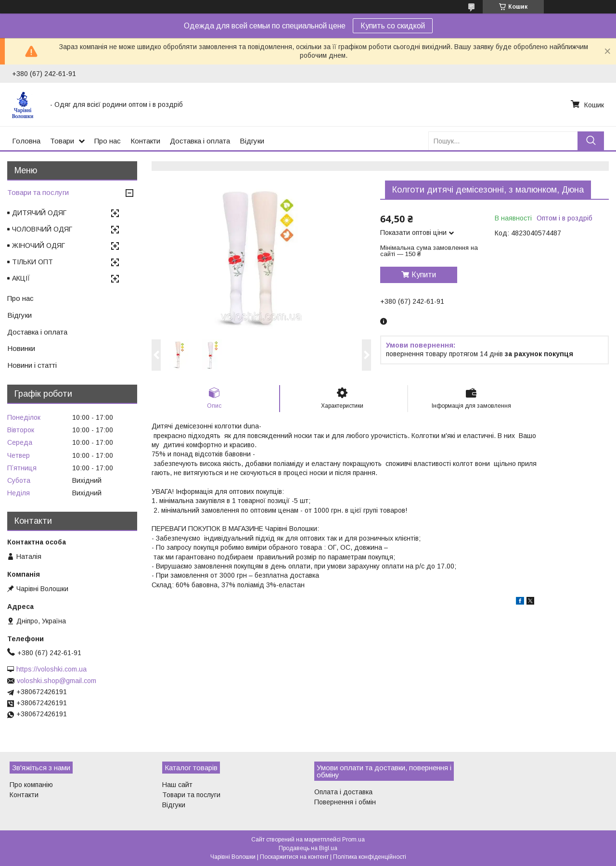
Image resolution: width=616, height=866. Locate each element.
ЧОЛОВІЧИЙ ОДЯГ (42, 229)
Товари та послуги (38, 192)
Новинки (21, 348)
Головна (26, 141)
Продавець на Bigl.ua (308, 848)
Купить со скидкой (393, 26)
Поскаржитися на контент (294, 857)
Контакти (145, 141)
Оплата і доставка (343, 792)
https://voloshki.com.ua (51, 669)
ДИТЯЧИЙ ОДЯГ (39, 213)
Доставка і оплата (200, 141)
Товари (62, 141)
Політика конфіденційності (370, 857)
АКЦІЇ (21, 278)
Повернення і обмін (345, 802)
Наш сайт (177, 785)
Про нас (108, 141)
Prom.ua (353, 840)
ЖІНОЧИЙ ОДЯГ (38, 246)
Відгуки (252, 141)
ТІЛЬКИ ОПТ (32, 262)
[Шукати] (591, 141)
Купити (424, 275)
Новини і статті (32, 365)
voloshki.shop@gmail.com (57, 681)
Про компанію (31, 785)
